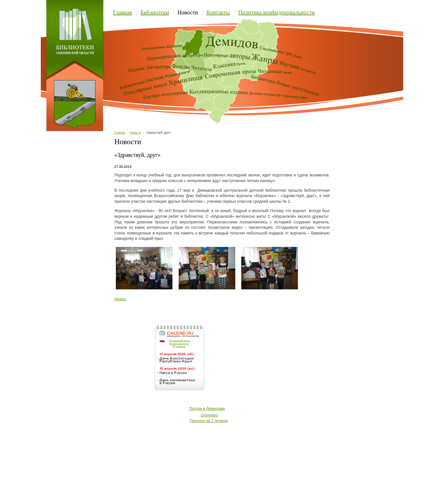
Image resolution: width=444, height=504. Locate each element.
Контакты (218, 12)
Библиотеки (155, 12)
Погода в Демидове (207, 409)
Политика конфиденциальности (277, 12)
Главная (122, 12)
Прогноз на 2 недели (209, 421)
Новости (188, 12)
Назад (120, 299)
